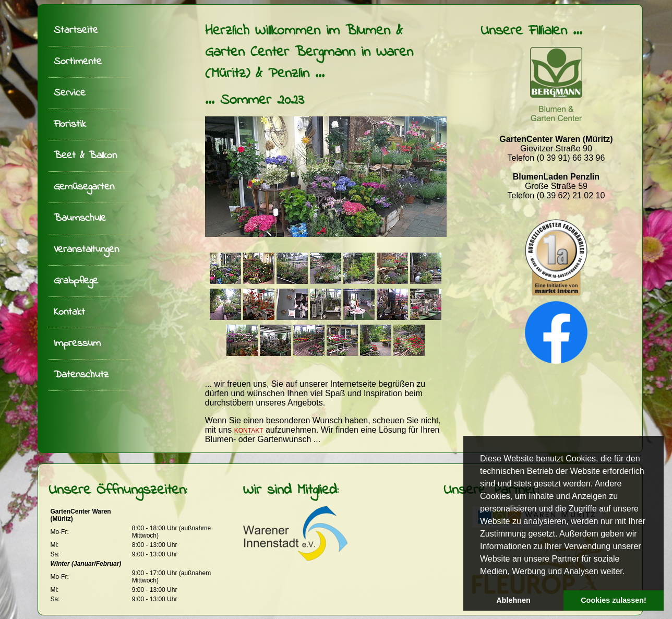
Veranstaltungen (86, 250)
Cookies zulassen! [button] (614, 600)
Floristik (70, 124)
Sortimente (78, 62)
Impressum (77, 344)
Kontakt (69, 312)
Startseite (76, 31)
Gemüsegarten (84, 187)
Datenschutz (81, 375)
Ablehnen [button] (513, 600)
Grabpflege (76, 281)
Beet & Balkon (85, 156)
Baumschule (80, 218)
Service (70, 93)
